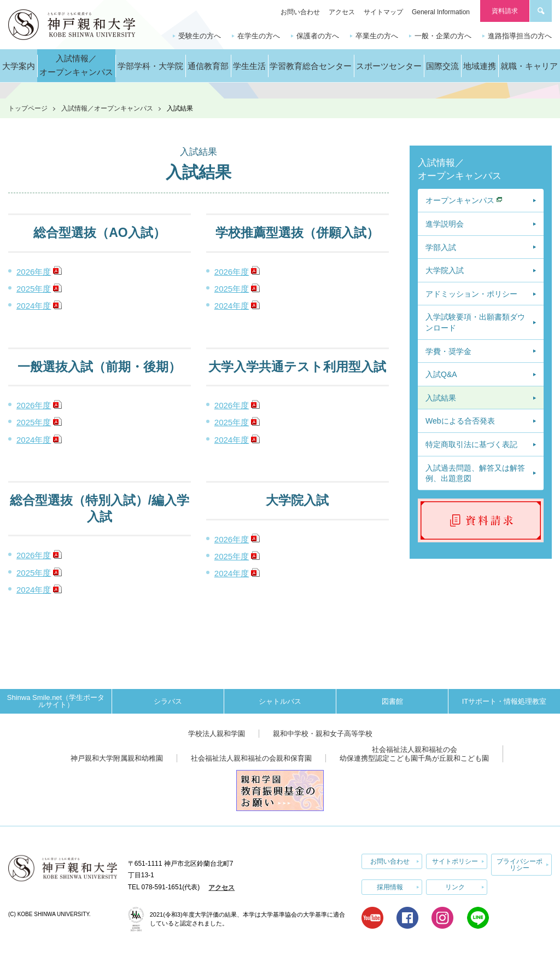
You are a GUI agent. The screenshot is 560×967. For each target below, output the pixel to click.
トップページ (28, 108)
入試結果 (441, 398)
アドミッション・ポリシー (471, 294)
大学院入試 (445, 270)
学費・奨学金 (448, 351)
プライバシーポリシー (520, 865)
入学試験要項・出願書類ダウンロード (475, 322)
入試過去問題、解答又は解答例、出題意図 (475, 473)
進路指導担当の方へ (520, 36)
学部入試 (441, 247)
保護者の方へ (318, 36)
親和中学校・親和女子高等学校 (323, 734)
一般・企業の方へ (443, 36)
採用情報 (390, 887)
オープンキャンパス (460, 200)
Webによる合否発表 (460, 421)
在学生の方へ (259, 36)
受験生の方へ (200, 36)
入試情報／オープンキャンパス (107, 108)
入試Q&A (441, 374)
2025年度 (34, 289)
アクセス (342, 12)
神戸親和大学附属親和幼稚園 (117, 758)
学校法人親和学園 (217, 734)
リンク (455, 887)
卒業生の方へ (377, 36)
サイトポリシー (455, 861)
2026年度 (34, 272)
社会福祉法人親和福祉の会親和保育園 (251, 758)
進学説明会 (445, 224)
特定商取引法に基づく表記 (471, 444)
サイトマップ (383, 12)
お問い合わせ (300, 12)
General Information (441, 12)
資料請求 (505, 11)
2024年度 (34, 306)
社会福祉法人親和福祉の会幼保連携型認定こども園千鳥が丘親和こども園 (414, 754)
